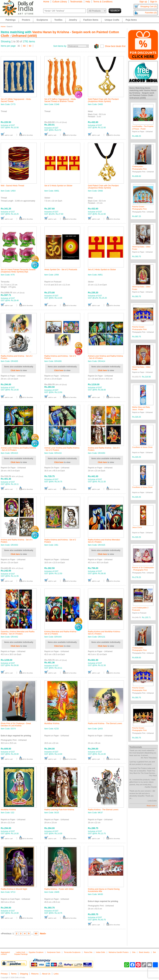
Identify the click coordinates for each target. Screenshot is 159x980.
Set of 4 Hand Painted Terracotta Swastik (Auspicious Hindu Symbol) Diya (18, 271)
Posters (26, 20)
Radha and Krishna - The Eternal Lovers (105, 723)
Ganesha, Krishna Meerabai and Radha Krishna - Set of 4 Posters (18, 633)
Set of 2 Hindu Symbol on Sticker (102, 270)
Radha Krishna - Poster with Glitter (59, 889)
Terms (14, 974)
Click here (15, 370)
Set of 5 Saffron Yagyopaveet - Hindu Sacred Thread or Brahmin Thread (60, 100)
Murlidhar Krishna (52, 723)
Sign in (154, 2)
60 (24, 46)
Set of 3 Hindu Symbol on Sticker (58, 186)
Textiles (58, 20)
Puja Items (131, 20)
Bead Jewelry (144, 952)
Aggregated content (5, 953)
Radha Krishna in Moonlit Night (14, 889)
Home (46, 2)
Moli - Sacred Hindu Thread (12, 186)
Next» (43, 934)
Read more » (152, 806)
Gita (134, 952)
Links (56, 974)
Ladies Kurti (21, 952)
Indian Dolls (100, 952)
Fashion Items (91, 20)
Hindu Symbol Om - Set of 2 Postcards (61, 270)
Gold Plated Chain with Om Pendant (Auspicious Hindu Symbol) (103, 100)
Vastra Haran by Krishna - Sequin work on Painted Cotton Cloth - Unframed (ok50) (143, 94)
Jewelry (73, 20)
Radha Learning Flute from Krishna (59, 810)
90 (30, 46)
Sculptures (42, 20)
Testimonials (76, 2)
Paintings (11, 20)
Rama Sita (88, 952)
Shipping (24, 974)
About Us (46, 974)
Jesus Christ (137, 527)
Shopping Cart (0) (148, 6)
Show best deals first (115, 46)
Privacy (4, 974)
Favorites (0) (151, 13)
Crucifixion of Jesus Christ (142, 447)
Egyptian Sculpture (36, 952)
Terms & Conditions (103, 2)
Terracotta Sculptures (72, 952)
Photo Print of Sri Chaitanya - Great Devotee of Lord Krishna (16, 725)
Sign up (143, 2)
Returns (35, 974)
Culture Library (60, 2)
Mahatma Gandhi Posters (119, 952)
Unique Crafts (112, 20)
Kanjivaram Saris (54, 952)
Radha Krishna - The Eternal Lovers (103, 810)
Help (88, 2)
